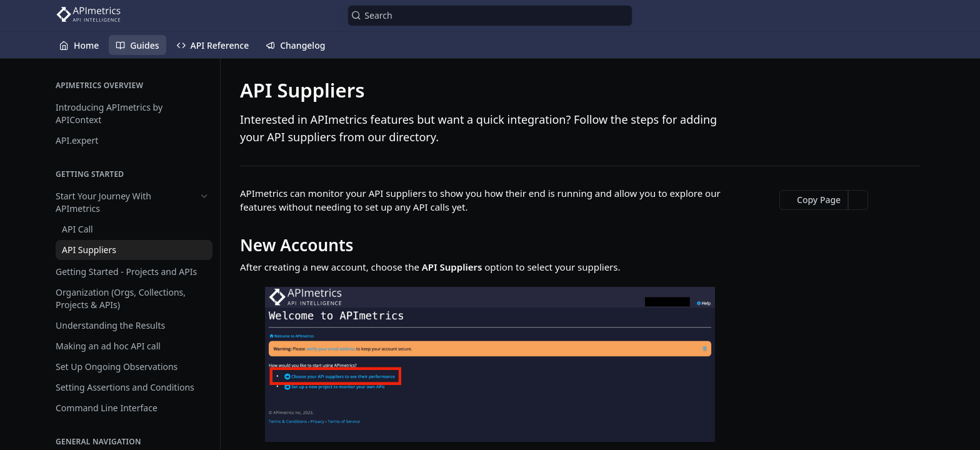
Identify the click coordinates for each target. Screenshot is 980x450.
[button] (490, 364)
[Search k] (490, 16)
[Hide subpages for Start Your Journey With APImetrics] (204, 196)
